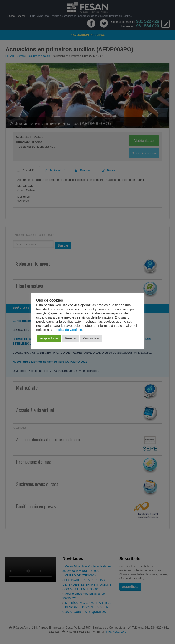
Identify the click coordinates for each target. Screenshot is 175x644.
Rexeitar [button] (70, 338)
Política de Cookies (68, 330)
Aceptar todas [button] (49, 338)
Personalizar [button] (91, 338)
